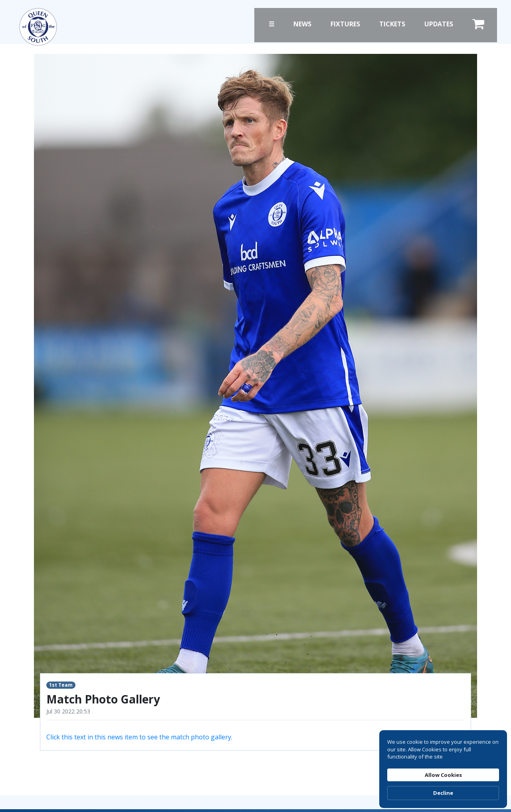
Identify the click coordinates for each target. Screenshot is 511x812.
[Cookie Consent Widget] (443, 769)
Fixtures (345, 24)
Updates (439, 24)
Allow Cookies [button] (443, 775)
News (302, 24)
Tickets (392, 24)
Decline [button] (443, 793)
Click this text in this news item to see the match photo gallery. (139, 737)
